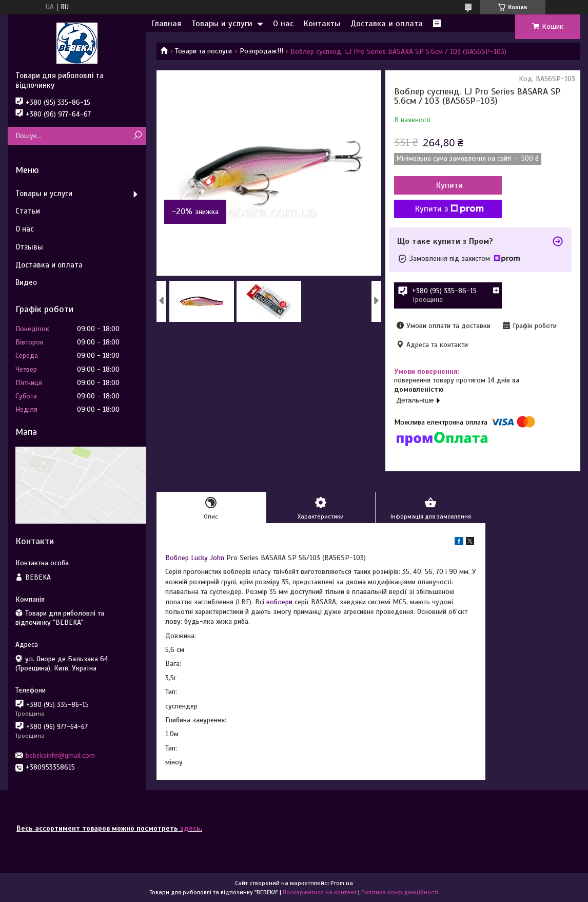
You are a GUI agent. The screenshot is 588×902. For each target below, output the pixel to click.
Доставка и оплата (387, 24)
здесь (190, 828)
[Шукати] (137, 136)
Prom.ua (342, 883)
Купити (449, 185)
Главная (166, 24)
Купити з (449, 209)
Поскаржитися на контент (320, 892)
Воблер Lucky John (195, 558)
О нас (283, 24)
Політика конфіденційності (400, 892)
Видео (26, 282)
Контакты (322, 24)
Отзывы (29, 247)
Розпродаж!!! (261, 51)
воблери (279, 602)
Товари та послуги (203, 51)
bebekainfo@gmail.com (60, 755)
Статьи (28, 211)
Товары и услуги (222, 24)
